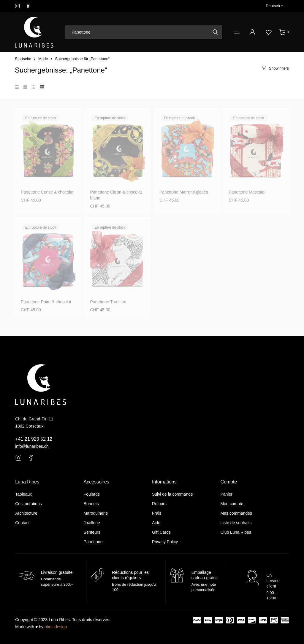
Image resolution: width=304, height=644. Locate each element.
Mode (43, 59)
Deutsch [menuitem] (273, 6)
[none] (274, 6)
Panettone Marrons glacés (184, 192)
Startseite (23, 59)
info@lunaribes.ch (32, 446)
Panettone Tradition (108, 302)
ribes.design (56, 627)
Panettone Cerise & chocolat (47, 192)
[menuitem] (274, 6)
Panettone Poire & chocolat (46, 302)
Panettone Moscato (247, 192)
